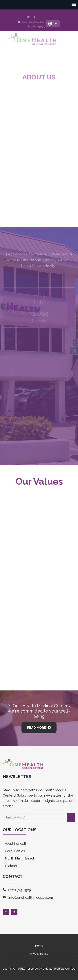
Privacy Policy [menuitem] (39, 954)
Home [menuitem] (39, 946)
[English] (53, 24)
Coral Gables (15, 851)
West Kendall (15, 844)
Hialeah (11, 866)
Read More (37, 728)
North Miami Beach (20, 858)
